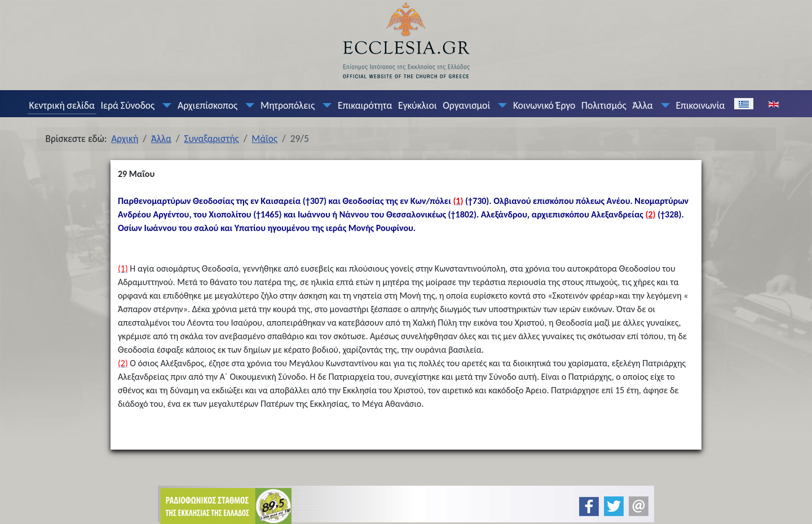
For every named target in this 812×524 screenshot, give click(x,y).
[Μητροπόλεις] (325, 105)
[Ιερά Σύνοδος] (165, 105)
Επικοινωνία (700, 105)
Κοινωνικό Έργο (544, 105)
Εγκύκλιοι (418, 105)
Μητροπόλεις (288, 105)
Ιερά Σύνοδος (128, 105)
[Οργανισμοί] (500, 105)
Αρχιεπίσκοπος (208, 105)
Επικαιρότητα (365, 105)
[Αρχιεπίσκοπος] (248, 105)
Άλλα (642, 105)
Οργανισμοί (466, 105)
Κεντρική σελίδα (61, 105)
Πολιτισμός (604, 105)
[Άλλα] (663, 105)
